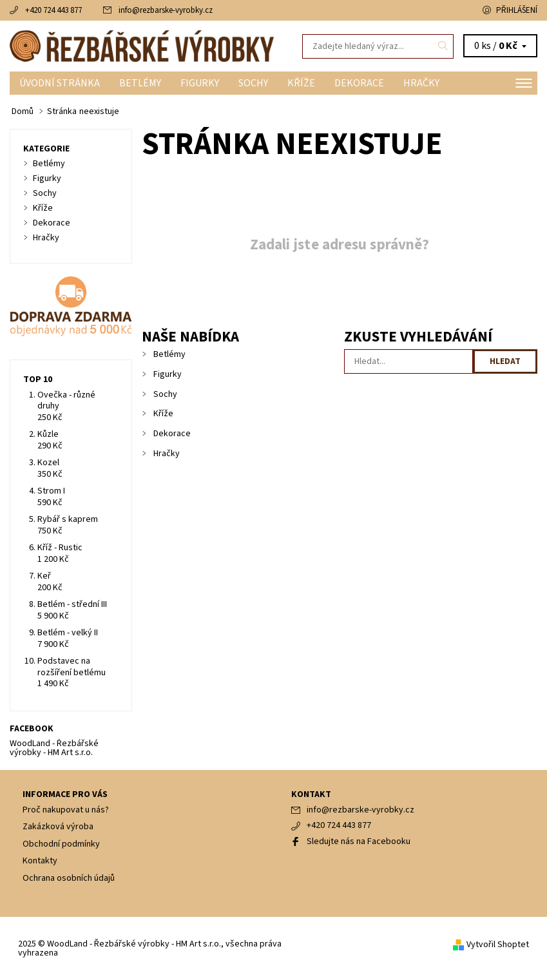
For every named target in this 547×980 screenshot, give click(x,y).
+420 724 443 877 (53, 10)
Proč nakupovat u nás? (66, 810)
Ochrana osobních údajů (69, 878)
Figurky (200, 83)
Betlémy (140, 83)
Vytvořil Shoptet (498, 945)
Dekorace (359, 83)
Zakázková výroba (58, 827)
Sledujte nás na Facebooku (359, 841)
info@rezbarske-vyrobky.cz (166, 10)
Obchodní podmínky (61, 844)
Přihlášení (517, 10)
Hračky (421, 83)
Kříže (301, 83)
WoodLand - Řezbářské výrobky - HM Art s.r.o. (54, 748)
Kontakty (40, 861)
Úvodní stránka (60, 83)
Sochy (253, 83)
